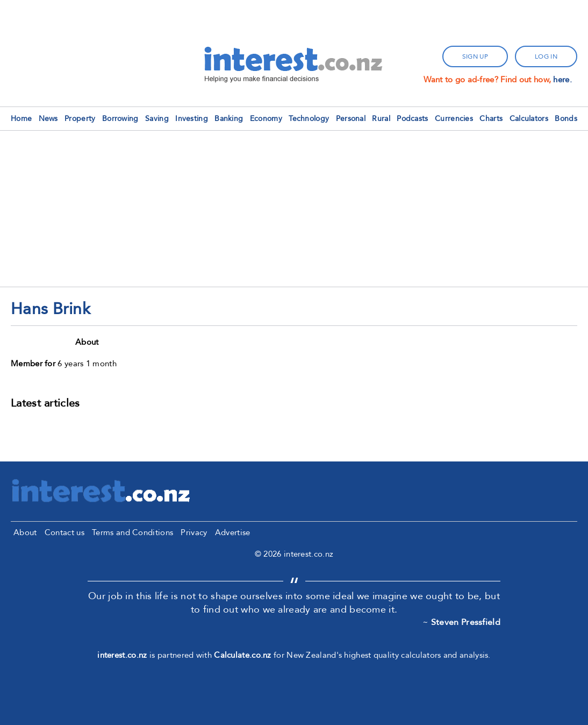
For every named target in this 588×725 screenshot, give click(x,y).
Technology (309, 119)
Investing (192, 119)
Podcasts (412, 119)
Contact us (64, 532)
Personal (351, 119)
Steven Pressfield (466, 622)
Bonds (566, 119)
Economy (266, 119)
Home (21, 119)
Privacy (194, 532)
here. (562, 80)
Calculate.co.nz (243, 655)
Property (80, 119)
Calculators (529, 119)
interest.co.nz (122, 655)
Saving (157, 119)
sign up (475, 56)
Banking (229, 119)
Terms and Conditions (132, 532)
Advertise (233, 532)
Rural (381, 119)
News (48, 119)
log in (546, 56)
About (25, 532)
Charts (491, 119)
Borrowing (120, 119)
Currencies (454, 119)
